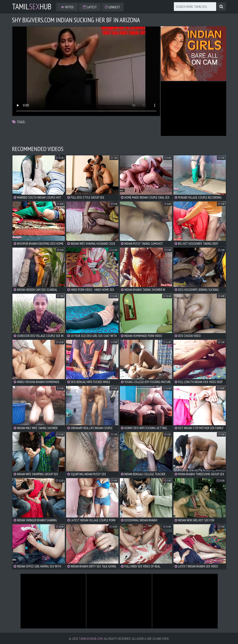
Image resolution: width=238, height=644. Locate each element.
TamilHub (32, 7)
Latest (90, 7)
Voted (67, 7)
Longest (113, 7)
